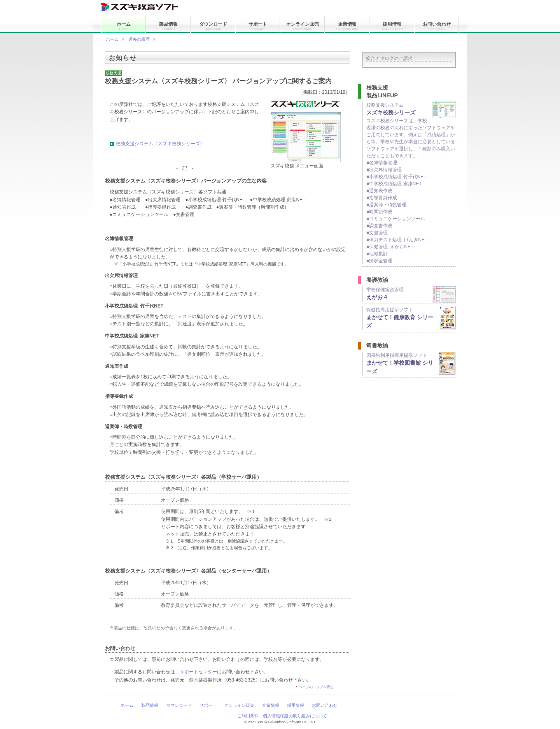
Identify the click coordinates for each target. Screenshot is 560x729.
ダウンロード (213, 26)
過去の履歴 (139, 39)
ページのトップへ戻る (316, 687)
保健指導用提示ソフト (411, 318)
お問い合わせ (437, 26)
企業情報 (347, 26)
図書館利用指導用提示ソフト (411, 364)
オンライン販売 (303, 26)
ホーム (124, 26)
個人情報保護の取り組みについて (295, 716)
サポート (258, 26)
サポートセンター (198, 672)
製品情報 (168, 26)
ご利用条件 (248, 716)
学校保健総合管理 (411, 294)
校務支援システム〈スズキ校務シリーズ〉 (160, 144)
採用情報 (392, 26)
